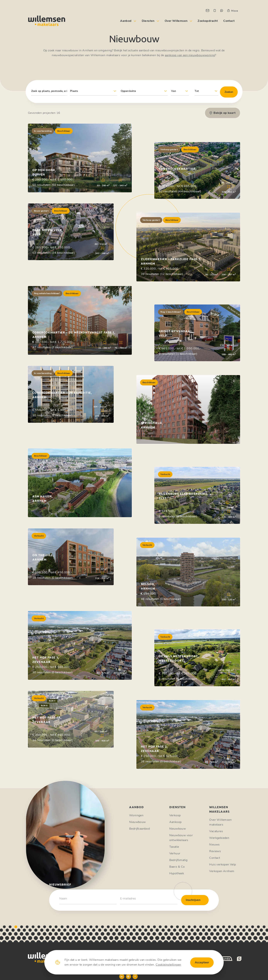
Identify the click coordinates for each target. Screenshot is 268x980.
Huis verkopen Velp (223, 865)
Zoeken (229, 92)
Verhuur (175, 853)
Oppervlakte (128, 91)
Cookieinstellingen (168, 965)
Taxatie (174, 847)
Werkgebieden (219, 838)
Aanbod (126, 21)
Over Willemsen (176, 21)
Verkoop (175, 815)
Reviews (215, 851)
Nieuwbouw (138, 822)
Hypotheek (177, 873)
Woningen (136, 815)
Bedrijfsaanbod (139, 829)
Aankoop (175, 822)
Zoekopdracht (208, 21)
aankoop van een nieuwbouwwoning (190, 55)
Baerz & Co (177, 867)
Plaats (74, 91)
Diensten (148, 21)
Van (174, 91)
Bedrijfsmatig (178, 860)
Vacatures (216, 831)
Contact (229, 21)
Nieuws (214, 845)
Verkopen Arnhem (222, 871)
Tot (197, 91)
